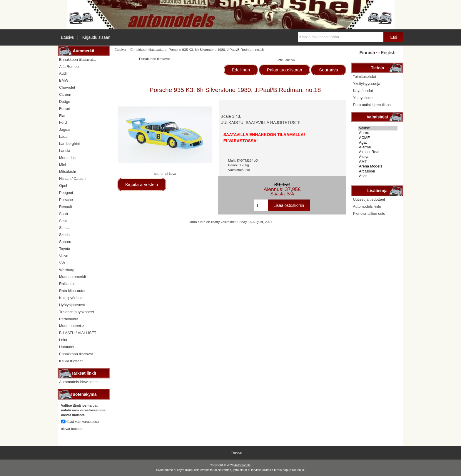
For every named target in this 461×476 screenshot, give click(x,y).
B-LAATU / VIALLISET (78, 333)
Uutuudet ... (69, 347)
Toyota (65, 249)
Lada (63, 136)
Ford (63, 122)
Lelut (63, 340)
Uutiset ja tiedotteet (369, 199)
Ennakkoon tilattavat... (147, 50)
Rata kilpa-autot (72, 291)
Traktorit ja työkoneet (77, 312)
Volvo (64, 256)
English (388, 52)
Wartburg (67, 270)
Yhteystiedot (363, 98)
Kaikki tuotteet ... (73, 361)
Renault (66, 207)
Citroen (65, 94)
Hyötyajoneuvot (72, 305)
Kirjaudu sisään (96, 37)
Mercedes (67, 158)
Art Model (378, 171)
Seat (63, 221)
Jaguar (65, 129)
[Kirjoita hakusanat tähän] (340, 37)
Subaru (65, 242)
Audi (63, 73)
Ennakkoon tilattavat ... (78, 354)
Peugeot (66, 193)
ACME (378, 138)
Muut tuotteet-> (72, 326)
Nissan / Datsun (72, 178)
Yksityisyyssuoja (366, 84)
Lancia (65, 151)
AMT (378, 162)
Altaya (378, 157)
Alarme (378, 147)
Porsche (66, 200)
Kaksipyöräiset (71, 298)
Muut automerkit (72, 277)
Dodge (65, 102)
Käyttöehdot (363, 91)
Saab (64, 214)
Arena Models (378, 166)
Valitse (378, 128)
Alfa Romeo (69, 67)
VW (62, 263)
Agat (378, 143)
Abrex (378, 133)
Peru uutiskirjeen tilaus (372, 105)
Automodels (242, 465)
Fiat (62, 116)
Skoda (64, 235)
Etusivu (68, 37)
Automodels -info (367, 206)
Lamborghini (69, 144)
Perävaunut (69, 319)
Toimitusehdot (364, 77)
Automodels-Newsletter (78, 382)
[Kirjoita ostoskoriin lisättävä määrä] (261, 205)
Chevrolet (67, 87)
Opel (63, 186)
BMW (64, 80)
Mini (62, 165)
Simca (64, 228)
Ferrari (65, 109)
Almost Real (378, 152)
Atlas (378, 176)
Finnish (367, 52)
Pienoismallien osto (369, 213)
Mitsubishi (67, 171)
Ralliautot (67, 284)
